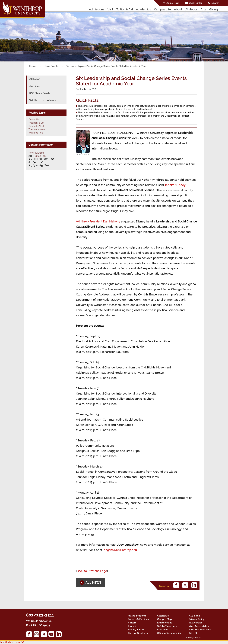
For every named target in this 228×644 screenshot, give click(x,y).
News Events (51, 66)
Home (33, 66)
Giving (214, 9)
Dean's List (34, 119)
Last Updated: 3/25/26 (12, 642)
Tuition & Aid (125, 9)
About (178, 9)
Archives (35, 86)
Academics (143, 9)
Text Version (196, 623)
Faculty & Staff (136, 630)
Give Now (163, 630)
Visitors (132, 623)
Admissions (97, 9)
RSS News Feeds (40, 93)
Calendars (163, 616)
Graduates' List (36, 126)
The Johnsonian (37, 129)
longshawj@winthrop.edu (120, 550)
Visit (110, 9)
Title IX (193, 633)
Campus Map (164, 619)
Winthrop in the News (43, 100)
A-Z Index (194, 616)
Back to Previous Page (92, 571)
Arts (203, 9)
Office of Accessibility (169, 633)
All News (35, 79)
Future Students (137, 616)
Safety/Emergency (168, 626)
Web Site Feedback (200, 630)
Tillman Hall (39, 156)
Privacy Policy (197, 619)
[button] (17, 34)
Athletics (191, 9)
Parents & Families (138, 619)
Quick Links (195, 3)
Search (215, 3)
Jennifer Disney (175, 185)
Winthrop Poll (36, 133)
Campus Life (162, 9)
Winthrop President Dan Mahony (98, 221)
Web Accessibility (199, 626)
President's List (36, 123)
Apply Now (173, 3)
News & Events (36, 153)
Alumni (132, 626)
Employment (165, 623)
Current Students (138, 633)
